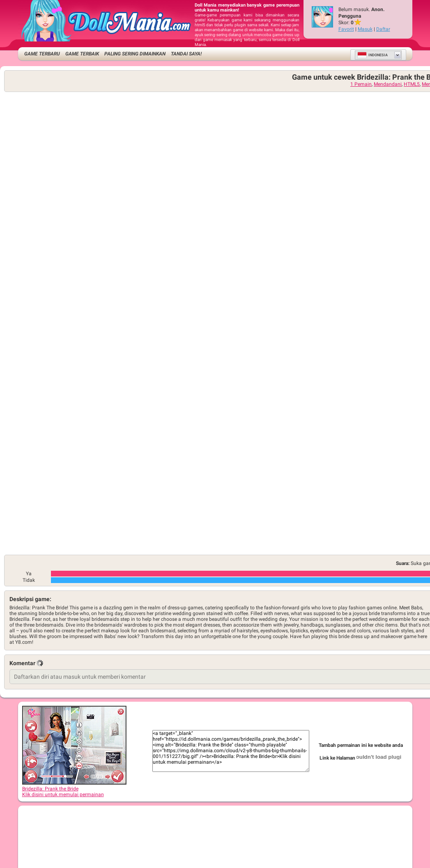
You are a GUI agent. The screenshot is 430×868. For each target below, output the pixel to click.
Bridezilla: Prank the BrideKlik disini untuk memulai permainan (74, 789)
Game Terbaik (82, 54)
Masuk (365, 29)
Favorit (346, 29)
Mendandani (388, 84)
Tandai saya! (186, 54)
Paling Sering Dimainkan (135, 54)
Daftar (383, 29)
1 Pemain (361, 84)
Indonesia (373, 55)
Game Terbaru (42, 54)
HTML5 (412, 84)
